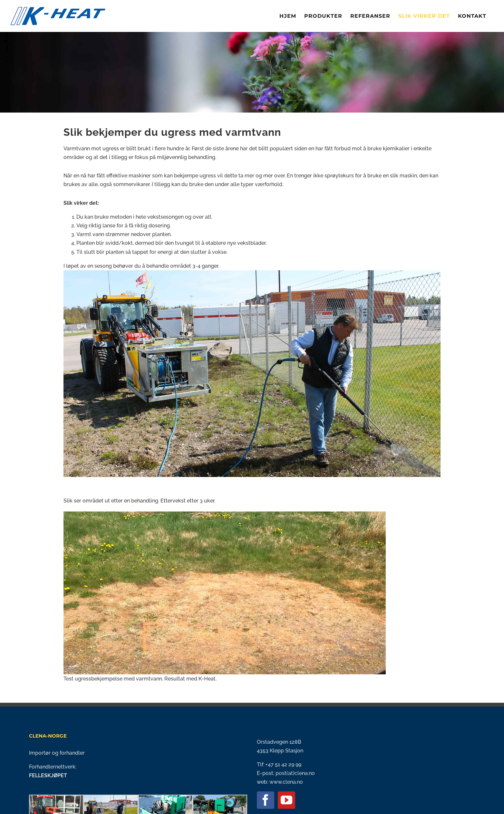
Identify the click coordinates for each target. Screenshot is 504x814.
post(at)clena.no (295, 773)
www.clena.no (286, 782)
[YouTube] (286, 800)
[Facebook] (266, 800)
